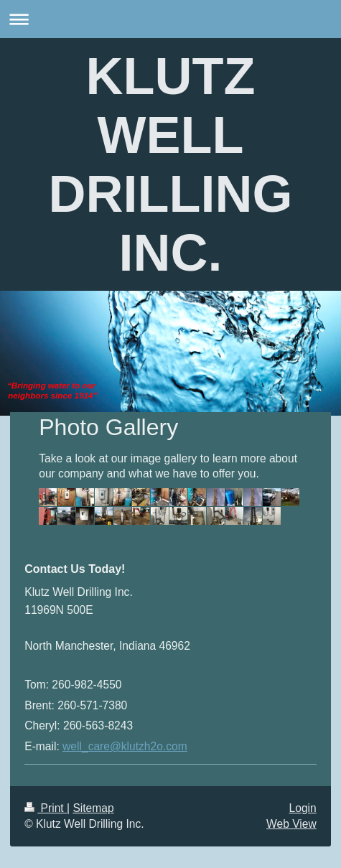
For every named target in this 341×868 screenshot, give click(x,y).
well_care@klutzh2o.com (125, 746)
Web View (291, 824)
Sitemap (93, 808)
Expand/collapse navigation (170, 19)
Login (303, 808)
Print (46, 808)
